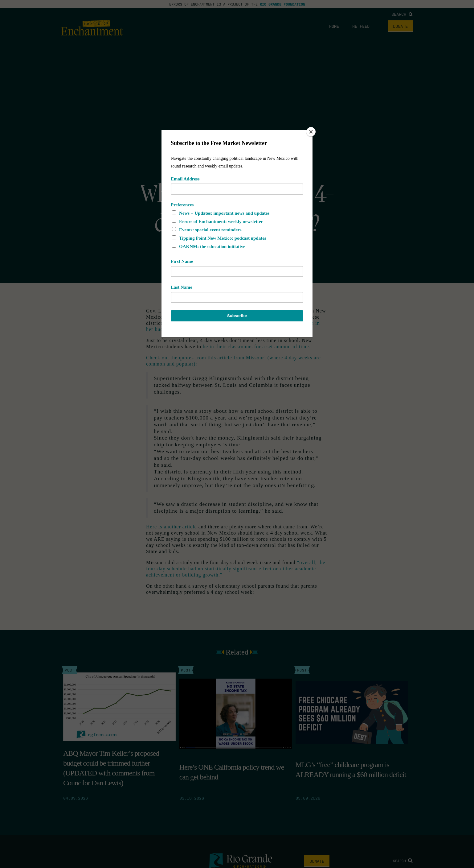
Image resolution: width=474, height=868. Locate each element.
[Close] (311, 132)
